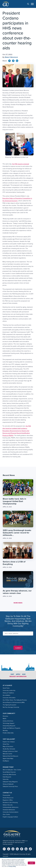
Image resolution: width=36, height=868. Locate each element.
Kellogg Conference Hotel (10, 751)
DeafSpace (6, 761)
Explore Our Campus (9, 742)
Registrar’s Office (8, 800)
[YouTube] (9, 849)
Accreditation (7, 695)
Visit (12, 674)
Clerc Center (6, 814)
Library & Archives (8, 721)
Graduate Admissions (9, 810)
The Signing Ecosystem (9, 705)
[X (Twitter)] (17, 849)
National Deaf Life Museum (10, 756)
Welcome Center (7, 754)
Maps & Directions (8, 747)
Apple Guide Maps (8, 758)
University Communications (11, 812)
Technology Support (9, 723)
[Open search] (29, 4)
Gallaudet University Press (10, 786)
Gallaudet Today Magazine (10, 782)
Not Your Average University (11, 707)
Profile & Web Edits (8, 733)
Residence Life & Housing (10, 803)
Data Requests (7, 777)
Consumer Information (9, 698)
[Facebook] (22, 849)
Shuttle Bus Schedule (9, 749)
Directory (5, 716)
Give (24, 674)
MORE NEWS (18, 603)
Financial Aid (6, 795)
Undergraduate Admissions (11, 807)
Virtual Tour (6, 744)
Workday (5, 731)
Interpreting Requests (9, 726)
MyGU (5, 719)
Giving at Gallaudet (8, 784)
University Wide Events (9, 775)
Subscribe (6, 779)
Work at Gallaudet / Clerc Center (12, 770)
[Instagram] (13, 849)
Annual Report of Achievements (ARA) (14, 702)
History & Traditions (8, 693)
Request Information (18, 676)
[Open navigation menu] (32, 4)
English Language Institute (10, 817)
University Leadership (9, 690)
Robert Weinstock (11, 57)
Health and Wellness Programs (12, 728)
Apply (18, 674)
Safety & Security (8, 805)
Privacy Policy (12, 866)
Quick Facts (6, 688)
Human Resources (8, 798)
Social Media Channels (9, 772)
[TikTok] (30, 849)
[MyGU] (4, 849)
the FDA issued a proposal (21, 164)
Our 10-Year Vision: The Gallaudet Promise (15, 700)
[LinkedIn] (26, 849)
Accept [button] (31, 863)
